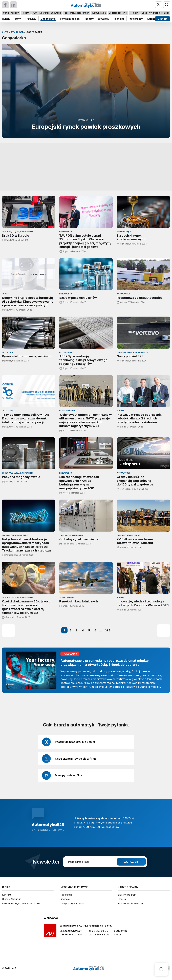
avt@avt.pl (121, 931)
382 (108, 630)
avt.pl (117, 935)
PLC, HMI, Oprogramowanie (47, 13)
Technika (119, 19)
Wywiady (104, 19)
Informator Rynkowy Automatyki (21, 904)
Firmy (17, 19)
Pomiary (134, 13)
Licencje (65, 899)
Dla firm (163, 19)
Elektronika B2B (127, 895)
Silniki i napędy (11, 13)
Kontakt (7, 895)
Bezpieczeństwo (118, 13)
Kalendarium (155, 19)
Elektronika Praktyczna (131, 904)
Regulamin (66, 895)
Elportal (122, 899)
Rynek (6, 19)
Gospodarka (48, 19)
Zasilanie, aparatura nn (77, 13)
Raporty (89, 19)
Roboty (26, 13)
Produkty (31, 19)
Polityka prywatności (72, 904)
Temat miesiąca (70, 19)
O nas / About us (12, 899)
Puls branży (136, 19)
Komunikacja (99, 13)
